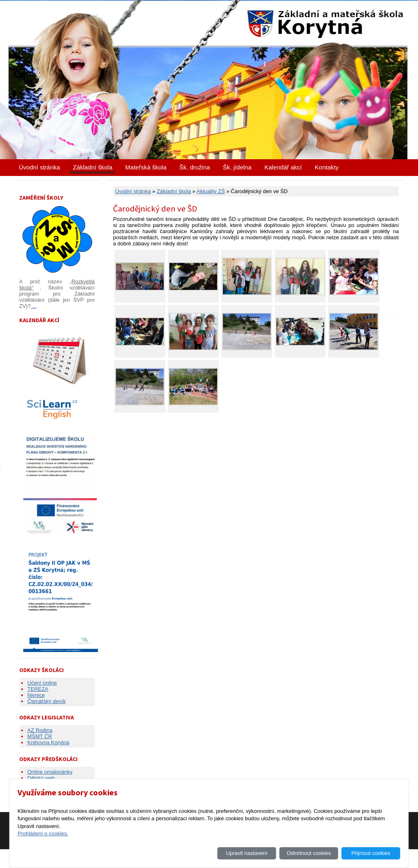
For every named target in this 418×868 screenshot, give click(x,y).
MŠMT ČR (40, 736)
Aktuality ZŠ (210, 191)
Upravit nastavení (247, 853)
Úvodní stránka (39, 167)
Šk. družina (195, 167)
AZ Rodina (40, 730)
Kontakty (327, 167)
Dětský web (41, 778)
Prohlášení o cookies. (43, 834)
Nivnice (36, 695)
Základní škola (93, 167)
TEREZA (38, 689)
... (33, 306)
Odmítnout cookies (309, 853)
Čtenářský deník (47, 701)
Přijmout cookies (371, 853)
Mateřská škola (146, 167)
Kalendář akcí (283, 167)
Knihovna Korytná (48, 742)
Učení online (42, 683)
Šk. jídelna (237, 167)
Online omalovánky (50, 772)
